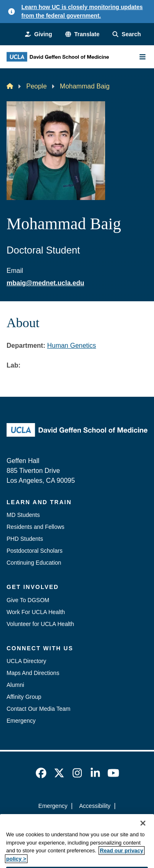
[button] (82, 34)
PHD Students (25, 539)
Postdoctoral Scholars (34, 551)
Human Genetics (72, 346)
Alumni (15, 685)
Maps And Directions (33, 673)
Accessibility (95, 806)
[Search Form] (127, 34)
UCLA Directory (26, 661)
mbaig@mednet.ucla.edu (45, 283)
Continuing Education (34, 563)
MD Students (23, 515)
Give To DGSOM (28, 600)
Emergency (21, 721)
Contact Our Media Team (38, 709)
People (37, 86)
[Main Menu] (143, 57)
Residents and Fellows (36, 527)
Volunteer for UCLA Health (40, 624)
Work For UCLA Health (36, 612)
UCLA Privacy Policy (74, 821)
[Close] (143, 832)
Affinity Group (24, 697)
